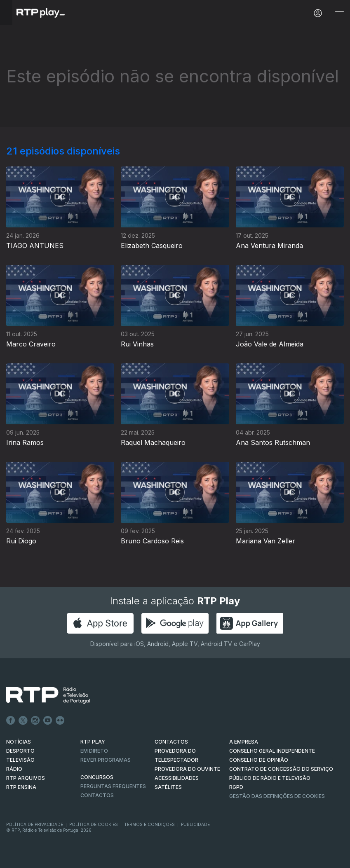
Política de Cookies (94, 824)
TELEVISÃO (20, 760)
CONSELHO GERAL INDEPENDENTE (272, 751)
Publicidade (195, 824)
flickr (60, 721)
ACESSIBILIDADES (177, 778)
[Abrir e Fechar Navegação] (339, 13)
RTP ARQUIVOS (26, 778)
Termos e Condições (149, 824)
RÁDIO (14, 769)
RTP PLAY (93, 742)
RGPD (236, 787)
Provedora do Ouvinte (187, 769)
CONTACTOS (171, 742)
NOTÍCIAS (19, 742)
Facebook (11, 721)
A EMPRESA (244, 742)
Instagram (35, 721)
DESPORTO (20, 751)
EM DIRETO (94, 751)
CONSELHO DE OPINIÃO (259, 760)
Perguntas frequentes (113, 786)
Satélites (168, 787)
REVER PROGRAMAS (106, 760)
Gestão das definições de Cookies (277, 796)
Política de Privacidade (35, 824)
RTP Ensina (21, 787)
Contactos (97, 795)
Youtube (48, 721)
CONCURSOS (97, 777)
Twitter (23, 721)
